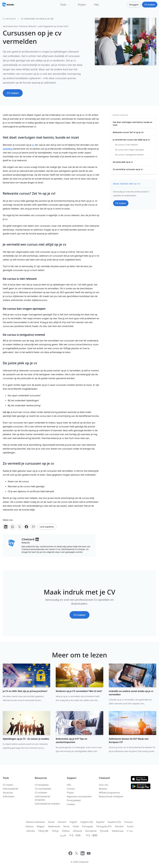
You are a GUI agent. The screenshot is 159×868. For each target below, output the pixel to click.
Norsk (66, 826)
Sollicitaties (9, 796)
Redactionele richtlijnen (111, 796)
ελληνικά (78, 831)
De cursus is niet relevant (126, 145)
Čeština (66, 831)
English (73, 822)
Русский (104, 831)
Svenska (31, 831)
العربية (63, 835)
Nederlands (54, 826)
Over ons (104, 785)
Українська (118, 831)
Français (128, 822)
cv (33, 145)
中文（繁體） (92, 835)
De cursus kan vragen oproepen (130, 150)
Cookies (71, 804)
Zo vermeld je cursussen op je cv (128, 169)
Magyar (41, 826)
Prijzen (82, 5)
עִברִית (130, 831)
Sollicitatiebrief (10, 789)
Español (100, 822)
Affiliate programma (109, 793)
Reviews (103, 789)
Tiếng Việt (43, 831)
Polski (76, 826)
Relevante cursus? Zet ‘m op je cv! (128, 132)
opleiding (8, 149)
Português (88, 826)
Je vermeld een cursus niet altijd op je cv (131, 140)
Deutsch (62, 822)
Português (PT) (104, 826)
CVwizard (84, 862)
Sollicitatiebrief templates (43, 798)
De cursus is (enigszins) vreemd (129, 155)
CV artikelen (9, 19)
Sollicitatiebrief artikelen (47, 804)
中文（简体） (76, 835)
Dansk (51, 822)
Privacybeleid (74, 800)
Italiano (30, 826)
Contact (71, 789)
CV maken (8, 785)
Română (119, 826)
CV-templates (42, 785)
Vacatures (8, 793)
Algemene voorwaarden (79, 796)
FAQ (96, 5)
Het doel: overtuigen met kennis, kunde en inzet (133, 124)
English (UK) (87, 822)
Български (91, 831)
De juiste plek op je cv (123, 162)
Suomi (130, 826)
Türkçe (55, 831)
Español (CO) (114, 822)
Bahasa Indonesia (36, 822)
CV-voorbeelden (43, 789)
